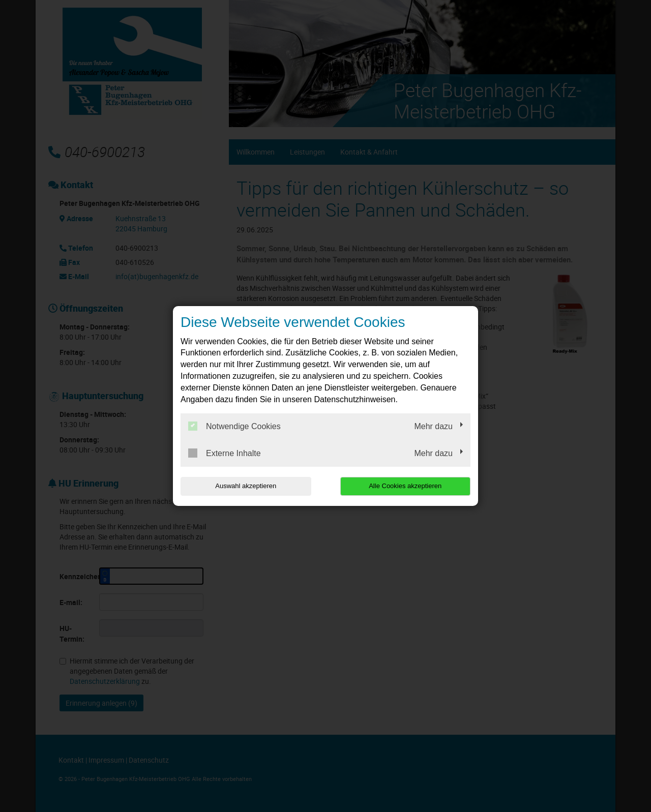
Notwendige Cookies (234, 426)
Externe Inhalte (225, 453)
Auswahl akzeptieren (246, 486)
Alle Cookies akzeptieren (405, 486)
